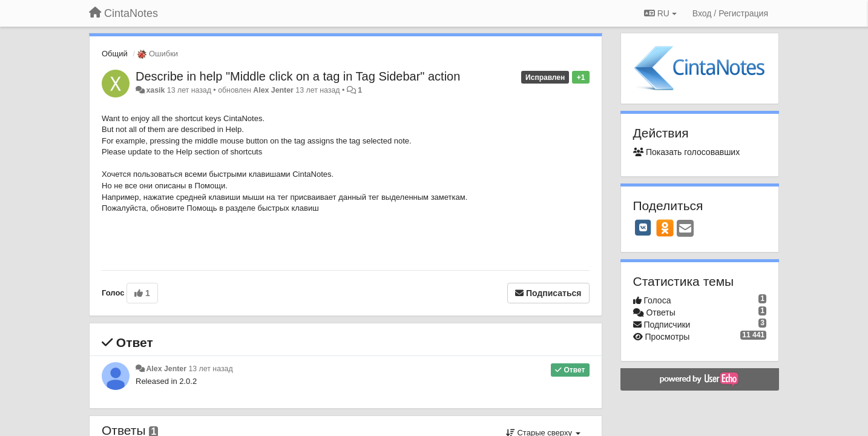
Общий (115, 54)
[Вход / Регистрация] (730, 13)
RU (660, 13)
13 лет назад (210, 369)
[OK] (665, 228)
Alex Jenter (273, 90)
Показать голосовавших (687, 152)
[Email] (685, 229)
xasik (155, 90)
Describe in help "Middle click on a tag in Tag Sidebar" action (298, 76)
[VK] (643, 228)
